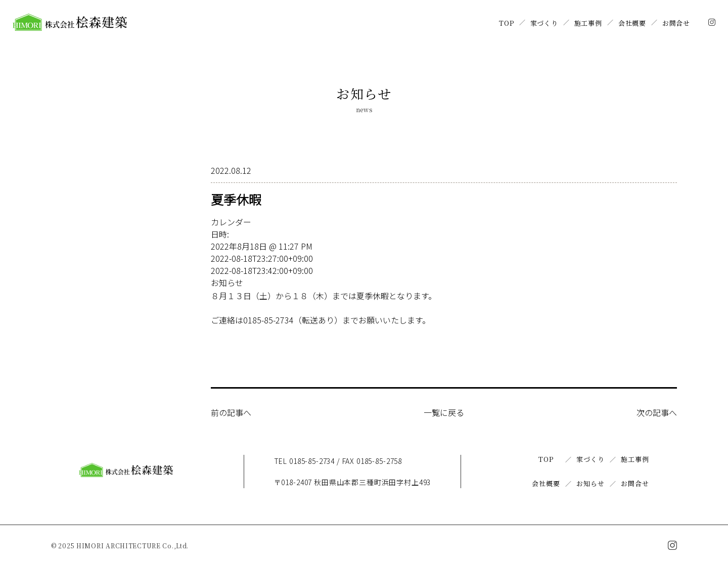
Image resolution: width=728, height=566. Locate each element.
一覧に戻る (444, 412)
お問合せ (676, 23)
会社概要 (632, 23)
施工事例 (588, 23)
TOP (506, 23)
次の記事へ (657, 412)
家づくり (544, 23)
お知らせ (227, 282)
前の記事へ (231, 412)
